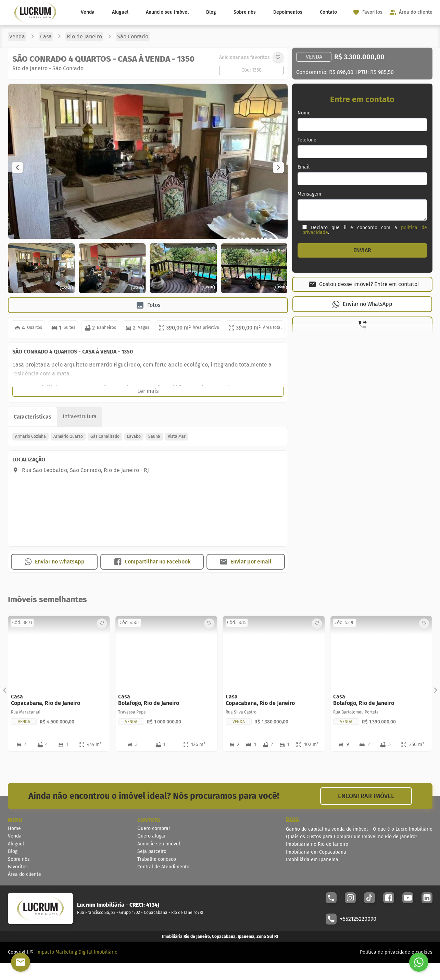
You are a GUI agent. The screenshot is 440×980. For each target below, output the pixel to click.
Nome (304, 113)
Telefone (307, 140)
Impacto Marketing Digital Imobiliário (77, 952)
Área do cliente (24, 874)
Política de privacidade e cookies (396, 952)
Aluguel (120, 12)
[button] (17, 168)
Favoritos (18, 867)
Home (14, 828)
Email (304, 167)
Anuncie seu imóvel (167, 12)
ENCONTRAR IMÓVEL (366, 796)
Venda (88, 12)
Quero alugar (152, 836)
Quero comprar (154, 828)
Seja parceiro (152, 851)
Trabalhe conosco (157, 859)
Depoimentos (288, 12)
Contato (328, 12)
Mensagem (309, 194)
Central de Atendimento (163, 867)
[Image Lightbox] (149, 237)
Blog (211, 12)
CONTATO (149, 820)
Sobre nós (245, 12)
